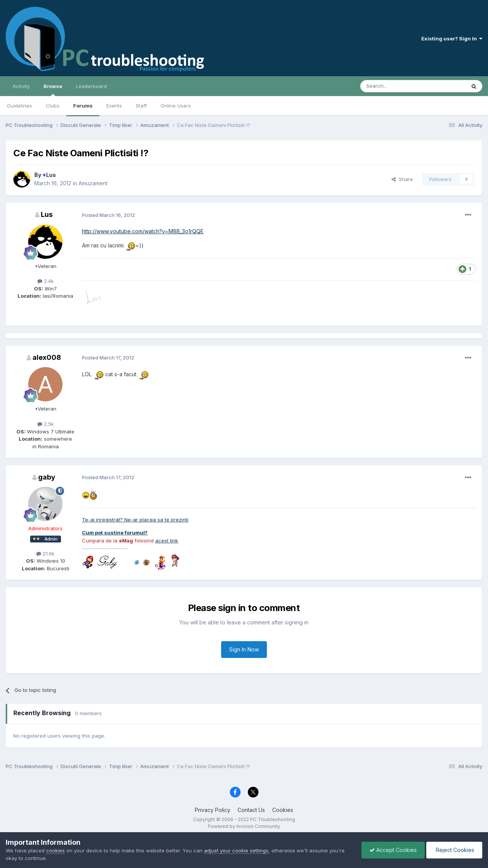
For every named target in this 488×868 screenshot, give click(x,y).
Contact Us (251, 810)
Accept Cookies (393, 850)
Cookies (283, 810)
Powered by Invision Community (244, 826)
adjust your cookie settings (236, 850)
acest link (167, 541)
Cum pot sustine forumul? (115, 533)
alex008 (47, 357)
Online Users (176, 106)
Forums (83, 106)
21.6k (45, 554)
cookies (55, 850)
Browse (53, 90)
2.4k (46, 281)
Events (114, 106)
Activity (21, 86)
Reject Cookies (454, 850)
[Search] (393, 86)
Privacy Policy (213, 810)
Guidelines (19, 106)
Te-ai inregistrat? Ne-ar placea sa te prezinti (135, 520)
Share (402, 179)
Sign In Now (244, 649)
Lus (49, 175)
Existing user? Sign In (452, 39)
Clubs (53, 106)
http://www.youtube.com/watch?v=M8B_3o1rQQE (143, 231)
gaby (47, 477)
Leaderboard (91, 86)
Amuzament (93, 183)
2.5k (46, 424)
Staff (141, 106)
